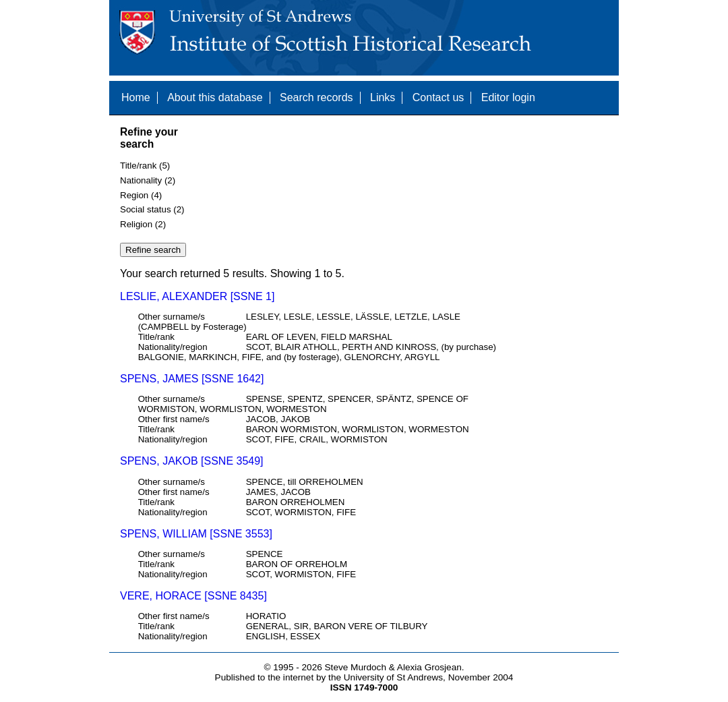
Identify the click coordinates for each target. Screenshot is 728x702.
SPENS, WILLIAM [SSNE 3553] (196, 534)
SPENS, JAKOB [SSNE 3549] (192, 461)
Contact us (438, 97)
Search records (316, 97)
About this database (215, 97)
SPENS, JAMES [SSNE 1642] (192, 379)
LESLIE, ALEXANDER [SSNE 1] (197, 296)
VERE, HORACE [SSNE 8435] (193, 596)
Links (383, 97)
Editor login (508, 97)
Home (136, 97)
